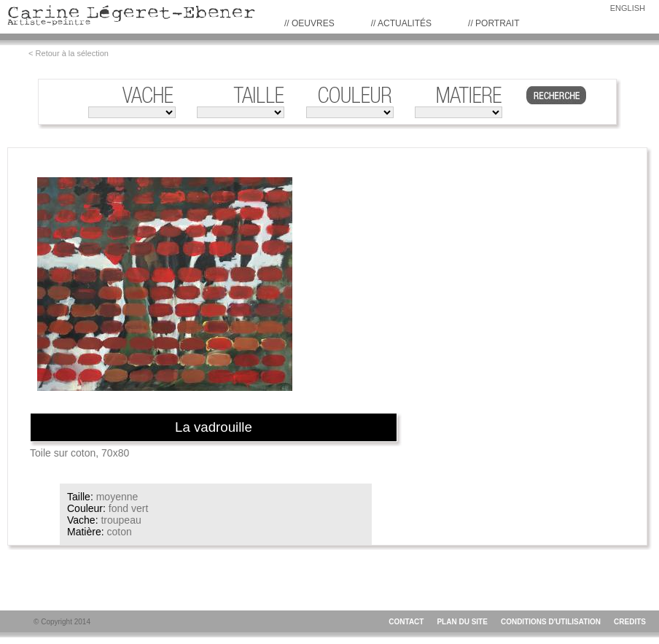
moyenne (117, 497)
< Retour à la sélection (69, 53)
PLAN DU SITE (462, 622)
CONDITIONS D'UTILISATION (551, 622)
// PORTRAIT (494, 23)
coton (119, 532)
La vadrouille (214, 427)
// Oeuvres (309, 23)
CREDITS (630, 622)
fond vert (128, 508)
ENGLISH (628, 8)
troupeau (121, 520)
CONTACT (406, 622)
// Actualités (401, 23)
